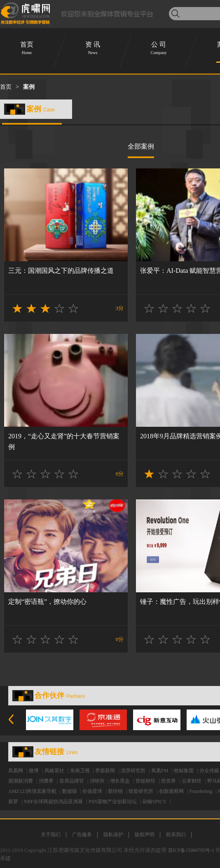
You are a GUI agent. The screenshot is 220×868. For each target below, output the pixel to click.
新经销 (115, 791)
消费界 (46, 781)
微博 (34, 771)
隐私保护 (113, 835)
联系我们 (176, 835)
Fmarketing (201, 791)
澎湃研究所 (133, 771)
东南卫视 (80, 771)
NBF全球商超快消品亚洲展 (53, 802)
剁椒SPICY (154, 802)
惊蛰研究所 (141, 791)
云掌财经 (192, 781)
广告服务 (82, 835)
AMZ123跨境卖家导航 (32, 791)
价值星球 (92, 791)
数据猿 (70, 791)
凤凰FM (160, 771)
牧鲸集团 (184, 771)
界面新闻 (105, 771)
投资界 (169, 781)
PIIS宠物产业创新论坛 (113, 802)
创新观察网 (171, 791)
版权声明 (145, 835)
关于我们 (51, 835)
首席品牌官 (72, 781)
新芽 (13, 802)
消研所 (97, 781)
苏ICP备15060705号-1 (191, 850)
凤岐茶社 (54, 771)
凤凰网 (16, 771)
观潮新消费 (21, 781)
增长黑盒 (120, 781)
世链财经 (145, 781)
